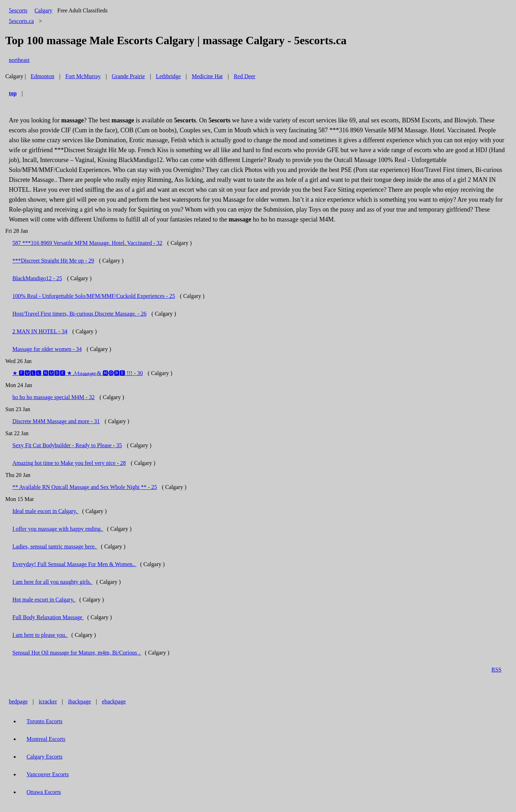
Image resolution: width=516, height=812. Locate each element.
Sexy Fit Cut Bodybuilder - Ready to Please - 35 (67, 445)
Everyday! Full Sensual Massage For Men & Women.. (74, 564)
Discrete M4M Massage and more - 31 (56, 421)
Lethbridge (168, 76)
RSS (497, 670)
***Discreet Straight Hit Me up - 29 (53, 261)
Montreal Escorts (46, 739)
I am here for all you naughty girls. (53, 582)
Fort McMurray (83, 76)
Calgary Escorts (45, 757)
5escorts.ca (21, 21)
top (13, 93)
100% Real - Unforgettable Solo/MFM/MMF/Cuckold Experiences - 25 (94, 296)
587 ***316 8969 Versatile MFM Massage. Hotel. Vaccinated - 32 (87, 243)
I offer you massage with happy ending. (58, 529)
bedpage (18, 701)
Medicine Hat (207, 76)
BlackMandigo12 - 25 (37, 278)
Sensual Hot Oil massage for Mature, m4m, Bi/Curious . (77, 653)
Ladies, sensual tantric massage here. (55, 546)
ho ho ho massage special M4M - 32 (53, 397)
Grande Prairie (128, 76)
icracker (48, 701)
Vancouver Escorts (48, 774)
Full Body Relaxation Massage (48, 617)
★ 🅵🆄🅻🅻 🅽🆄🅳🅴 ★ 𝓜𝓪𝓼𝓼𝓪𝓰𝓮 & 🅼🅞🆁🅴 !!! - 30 (78, 373)
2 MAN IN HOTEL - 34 (40, 331)
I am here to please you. (40, 635)
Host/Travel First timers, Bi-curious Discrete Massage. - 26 (79, 314)
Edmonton (43, 76)
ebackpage (114, 701)
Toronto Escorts (45, 721)
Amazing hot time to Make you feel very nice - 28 (69, 463)
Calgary (43, 10)
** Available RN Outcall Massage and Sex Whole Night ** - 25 (85, 487)
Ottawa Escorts (44, 792)
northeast (19, 60)
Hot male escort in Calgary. (44, 600)
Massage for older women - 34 (47, 349)
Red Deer (245, 76)
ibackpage (79, 701)
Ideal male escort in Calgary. (45, 511)
